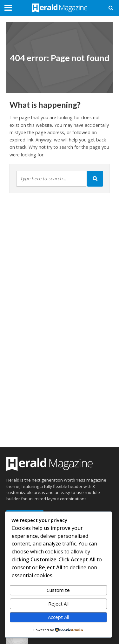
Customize (58, 590)
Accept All (58, 617)
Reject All (58, 604)
